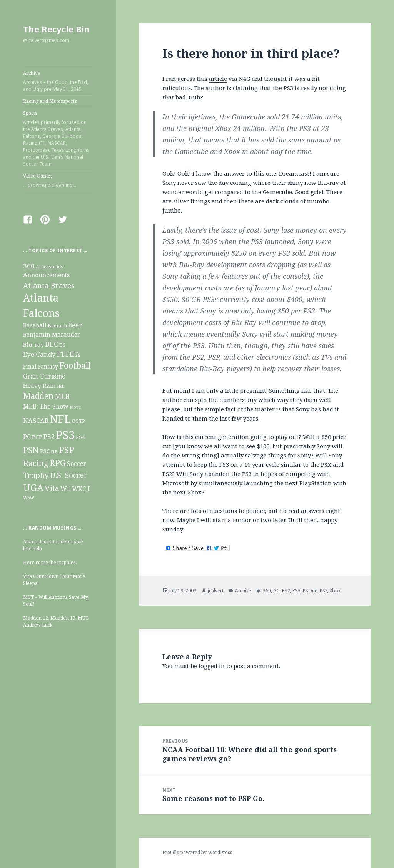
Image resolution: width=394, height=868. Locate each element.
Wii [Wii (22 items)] (66, 489)
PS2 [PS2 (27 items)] (49, 437)
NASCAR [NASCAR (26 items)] (36, 420)
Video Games (58, 181)
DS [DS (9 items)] (62, 345)
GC (276, 591)
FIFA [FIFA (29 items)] (73, 354)
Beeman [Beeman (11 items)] (57, 325)
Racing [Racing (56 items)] (36, 463)
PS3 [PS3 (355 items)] (65, 435)
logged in (212, 666)
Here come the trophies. (50, 562)
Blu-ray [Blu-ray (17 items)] (33, 344)
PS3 (296, 591)
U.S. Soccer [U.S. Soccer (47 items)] (69, 475)
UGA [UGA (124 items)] (33, 487)
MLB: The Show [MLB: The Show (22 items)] (46, 406)
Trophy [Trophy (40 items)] (36, 475)
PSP (323, 591)
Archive (58, 81)
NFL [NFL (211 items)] (60, 419)
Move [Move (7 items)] (75, 407)
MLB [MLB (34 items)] (62, 396)
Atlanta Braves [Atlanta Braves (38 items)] (49, 285)
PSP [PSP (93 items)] (67, 450)
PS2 (286, 591)
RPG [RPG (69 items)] (58, 463)
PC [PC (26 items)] (27, 437)
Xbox (335, 591)
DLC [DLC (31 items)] (52, 344)
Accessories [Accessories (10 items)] (49, 267)
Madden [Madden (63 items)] (38, 396)
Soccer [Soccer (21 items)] (77, 464)
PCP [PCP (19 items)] (37, 437)
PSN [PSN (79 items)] (31, 450)
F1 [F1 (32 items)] (61, 354)
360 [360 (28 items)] (29, 266)
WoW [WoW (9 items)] (29, 498)
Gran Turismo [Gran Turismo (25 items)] (44, 376)
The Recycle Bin (56, 29)
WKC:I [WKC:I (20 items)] (81, 489)
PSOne (310, 591)
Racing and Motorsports (50, 101)
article (218, 79)
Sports (58, 139)
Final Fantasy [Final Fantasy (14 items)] (41, 366)
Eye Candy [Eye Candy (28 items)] (39, 354)
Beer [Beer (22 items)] (75, 325)
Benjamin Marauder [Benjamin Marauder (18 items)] (52, 334)
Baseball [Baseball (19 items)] (35, 325)
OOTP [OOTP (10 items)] (78, 421)
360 (267, 591)
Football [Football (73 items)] (75, 365)
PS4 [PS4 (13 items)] (80, 437)
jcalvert (216, 591)
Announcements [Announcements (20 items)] (46, 275)
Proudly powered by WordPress (197, 852)
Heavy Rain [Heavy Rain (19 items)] (39, 385)
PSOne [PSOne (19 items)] (49, 451)
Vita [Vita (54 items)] (52, 488)
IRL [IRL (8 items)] (61, 386)
